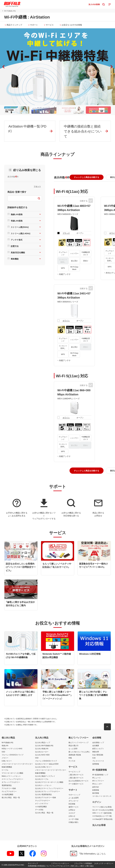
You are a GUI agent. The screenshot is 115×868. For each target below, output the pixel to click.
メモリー (5, 758)
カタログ (72, 813)
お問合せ (72, 810)
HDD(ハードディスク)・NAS (12, 749)
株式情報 (96, 793)
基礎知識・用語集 (75, 755)
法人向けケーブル (42, 779)
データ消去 (39, 810)
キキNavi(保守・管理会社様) (102, 819)
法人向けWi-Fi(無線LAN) (44, 745)
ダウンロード (74, 801)
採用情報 (96, 764)
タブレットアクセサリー (11, 782)
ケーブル (5, 770)
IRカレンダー (97, 784)
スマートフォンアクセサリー (12, 779)
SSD (3, 752)
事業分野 (96, 752)
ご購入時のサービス (76, 775)
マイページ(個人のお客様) (102, 807)
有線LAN (5, 745)
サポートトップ (74, 795)
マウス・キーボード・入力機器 (12, 773)
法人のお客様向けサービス (79, 781)
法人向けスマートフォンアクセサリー (49, 788)
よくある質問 (74, 798)
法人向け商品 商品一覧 (44, 813)
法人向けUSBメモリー (43, 767)
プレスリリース (98, 761)
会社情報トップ (98, 742)
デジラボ (72, 761)
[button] (112, 67)
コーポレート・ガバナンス (102, 796)
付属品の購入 (74, 822)
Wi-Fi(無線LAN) (7, 742)
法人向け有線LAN (42, 749)
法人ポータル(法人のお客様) (103, 810)
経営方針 (96, 787)
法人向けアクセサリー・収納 (45, 797)
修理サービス (74, 807)
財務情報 (96, 790)
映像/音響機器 (7, 767)
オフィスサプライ (42, 803)
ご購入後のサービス (76, 778)
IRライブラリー (98, 781)
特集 (70, 758)
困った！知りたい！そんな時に (79, 752)
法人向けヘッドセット (43, 785)
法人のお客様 (99, 825)
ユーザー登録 (74, 819)
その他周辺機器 (7, 794)
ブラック (66, 233)
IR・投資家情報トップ (100, 775)
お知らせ (72, 816)
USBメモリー (7, 761)
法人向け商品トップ (43, 742)
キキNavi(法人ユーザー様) (102, 816)
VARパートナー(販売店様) (102, 813)
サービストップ (74, 772)
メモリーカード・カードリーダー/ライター (17, 764)
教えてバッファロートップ (79, 742)
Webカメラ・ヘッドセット (11, 776)
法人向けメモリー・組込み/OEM (47, 764)
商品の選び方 (74, 745)
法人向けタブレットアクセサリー (48, 791)
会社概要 (96, 745)
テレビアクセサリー (9, 791)
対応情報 (72, 804)
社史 (94, 758)
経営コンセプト (98, 749)
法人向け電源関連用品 (43, 794)
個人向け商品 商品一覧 (11, 797)
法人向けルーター (42, 752)
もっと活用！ (73, 749)
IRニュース (96, 778)
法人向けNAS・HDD (42, 755)
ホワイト (66, 321)
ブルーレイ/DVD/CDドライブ (13, 755)
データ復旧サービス (76, 784)
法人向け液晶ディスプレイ (45, 776)
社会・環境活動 (98, 755)
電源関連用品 (7, 785)
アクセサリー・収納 (9, 788)
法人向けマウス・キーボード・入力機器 (49, 782)
